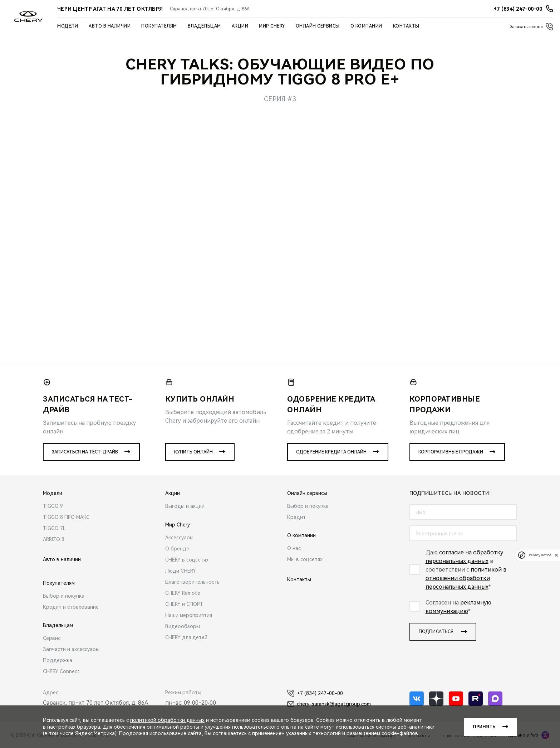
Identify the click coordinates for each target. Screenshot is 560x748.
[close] (556, 555)
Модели (68, 26)
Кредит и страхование (71, 607)
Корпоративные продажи (451, 452)
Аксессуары (179, 538)
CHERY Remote (183, 593)
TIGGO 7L (54, 528)
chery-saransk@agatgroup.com (329, 704)
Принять (484, 727)
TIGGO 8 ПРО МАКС (66, 517)
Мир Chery (272, 26)
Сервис (52, 638)
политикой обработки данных (167, 720)
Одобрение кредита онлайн (331, 452)
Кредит (296, 517)
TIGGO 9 (53, 506)
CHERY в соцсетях (187, 560)
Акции (240, 26)
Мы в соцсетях (305, 559)
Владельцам (204, 26)
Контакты (406, 26)
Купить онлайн (193, 452)
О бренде (177, 549)
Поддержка (58, 660)
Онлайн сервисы (318, 26)
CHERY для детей (186, 637)
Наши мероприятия (189, 615)
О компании (366, 26)
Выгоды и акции (185, 506)
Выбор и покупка (64, 596)
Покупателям (159, 26)
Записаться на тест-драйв (85, 452)
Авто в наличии (110, 26)
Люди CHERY (181, 571)
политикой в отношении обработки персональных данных (466, 578)
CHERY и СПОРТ (184, 604)
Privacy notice (540, 555)
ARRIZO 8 (54, 539)
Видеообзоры (183, 626)
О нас (294, 548)
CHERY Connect (61, 671)
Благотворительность (192, 582)
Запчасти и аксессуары (71, 649)
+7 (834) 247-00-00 (315, 693)
